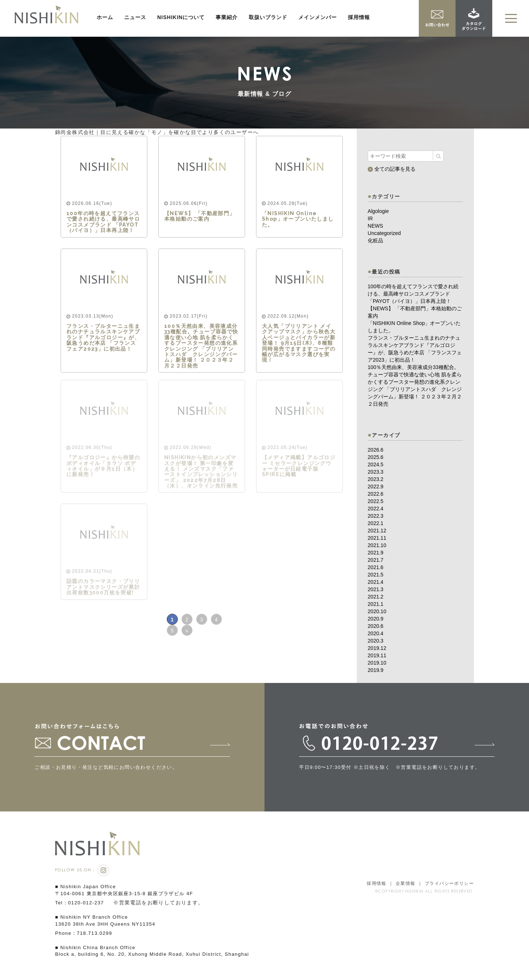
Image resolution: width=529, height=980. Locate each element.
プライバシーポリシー (449, 883)
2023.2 (376, 479)
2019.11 (377, 655)
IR (370, 218)
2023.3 (376, 472)
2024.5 (376, 464)
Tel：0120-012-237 (80, 903)
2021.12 (377, 531)
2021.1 (376, 604)
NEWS (375, 226)
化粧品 (375, 241)
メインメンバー (318, 17)
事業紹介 (227, 17)
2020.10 (377, 611)
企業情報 (406, 883)
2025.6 (376, 457)
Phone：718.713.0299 (84, 933)
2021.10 (377, 545)
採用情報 (359, 17)
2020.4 (376, 633)
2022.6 (376, 494)
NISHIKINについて (181, 17)
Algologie (378, 211)
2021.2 (376, 597)
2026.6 (376, 450)
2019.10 (377, 663)
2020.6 (376, 626)
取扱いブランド (268, 17)
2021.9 (376, 553)
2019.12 (377, 648)
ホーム (105, 17)
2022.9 (376, 487)
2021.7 (376, 560)
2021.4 (376, 582)
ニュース (135, 17)
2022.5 (376, 501)
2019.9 (376, 670)
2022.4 (376, 509)
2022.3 (376, 516)
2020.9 (376, 619)
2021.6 (376, 567)
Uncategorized (384, 233)
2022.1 (376, 523)
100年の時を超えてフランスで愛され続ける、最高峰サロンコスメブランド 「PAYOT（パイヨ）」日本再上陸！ (413, 294)
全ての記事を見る (392, 169)
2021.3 (376, 589)
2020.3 (376, 641)
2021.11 (377, 538)
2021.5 (376, 575)
